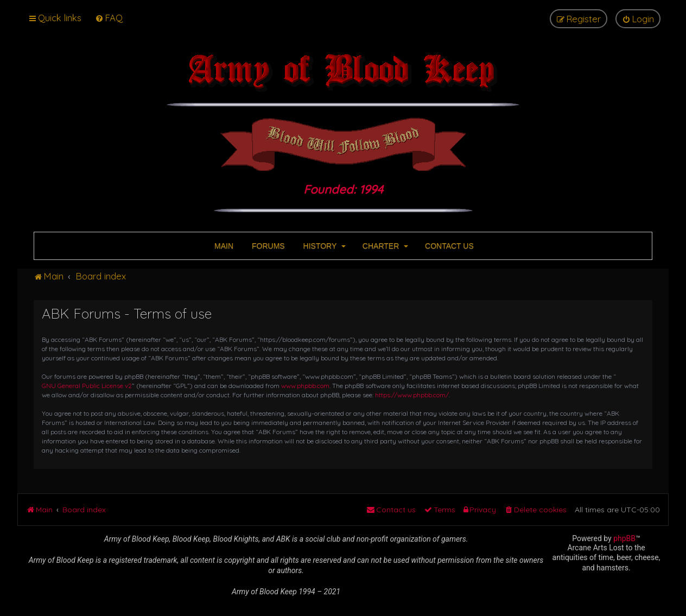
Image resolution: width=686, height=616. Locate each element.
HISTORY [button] (323, 246)
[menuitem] (109, 18)
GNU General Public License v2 (87, 386)
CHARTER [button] (384, 246)
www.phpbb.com (305, 386)
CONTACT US (448, 246)
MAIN (223, 246)
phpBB (624, 538)
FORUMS (267, 246)
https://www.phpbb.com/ (412, 395)
